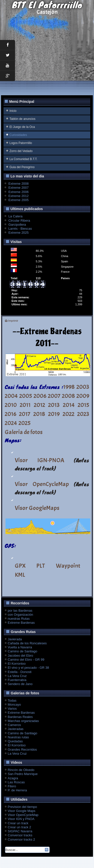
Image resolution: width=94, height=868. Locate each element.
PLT (41, 566)
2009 (83, 396)
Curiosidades (18, 135)
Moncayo (14, 705)
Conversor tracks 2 (21, 839)
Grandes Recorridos (22, 750)
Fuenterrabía (17, 680)
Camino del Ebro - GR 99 (26, 660)
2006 (40, 396)
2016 (11, 414)
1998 (69, 387)
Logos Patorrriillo (21, 143)
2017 (25, 414)
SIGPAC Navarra (20, 831)
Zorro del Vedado (21, 151)
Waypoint (68, 566)
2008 (68, 396)
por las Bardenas (20, 611)
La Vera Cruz (17, 676)
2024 (11, 423)
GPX (20, 566)
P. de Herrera (17, 790)
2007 (54, 396)
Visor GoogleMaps (37, 508)
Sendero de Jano (20, 684)
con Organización (20, 615)
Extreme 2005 (18, 200)
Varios (12, 709)
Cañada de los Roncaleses (27, 643)
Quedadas (15, 741)
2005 (26, 396)
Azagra (13, 778)
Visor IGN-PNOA (39, 460)
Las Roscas (16, 782)
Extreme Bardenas (21, 623)
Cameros (14, 725)
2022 (69, 414)
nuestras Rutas (19, 619)
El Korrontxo (17, 664)
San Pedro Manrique (23, 774)
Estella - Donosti (20, 672)
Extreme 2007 (18, 188)
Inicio (13, 111)
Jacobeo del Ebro (20, 656)
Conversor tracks (20, 835)
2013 (54, 405)
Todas (12, 701)
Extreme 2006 (18, 192)
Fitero (12, 786)
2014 (69, 405)
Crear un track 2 (19, 827)
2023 (83, 414)
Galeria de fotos (24, 432)
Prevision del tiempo (22, 807)
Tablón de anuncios (22, 119)
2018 (39, 414)
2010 (11, 405)
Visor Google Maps (22, 811)
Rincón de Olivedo (21, 770)
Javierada (15, 639)
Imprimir (12, 321)
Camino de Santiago (23, 651)
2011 (25, 405)
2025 (25, 423)
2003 (83, 387)
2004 (11, 396)
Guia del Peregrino (22, 167)
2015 (83, 405)
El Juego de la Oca (22, 127)
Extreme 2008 (18, 184)
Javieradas (16, 729)
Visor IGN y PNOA (21, 819)
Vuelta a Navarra (20, 647)
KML (20, 575)
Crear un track (18, 823)
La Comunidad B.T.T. (23, 159)
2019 (54, 414)
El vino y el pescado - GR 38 (28, 668)
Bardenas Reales (20, 717)
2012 (39, 405)
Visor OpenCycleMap (42, 484)
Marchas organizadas (23, 721)
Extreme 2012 (18, 196)
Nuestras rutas (18, 737)
